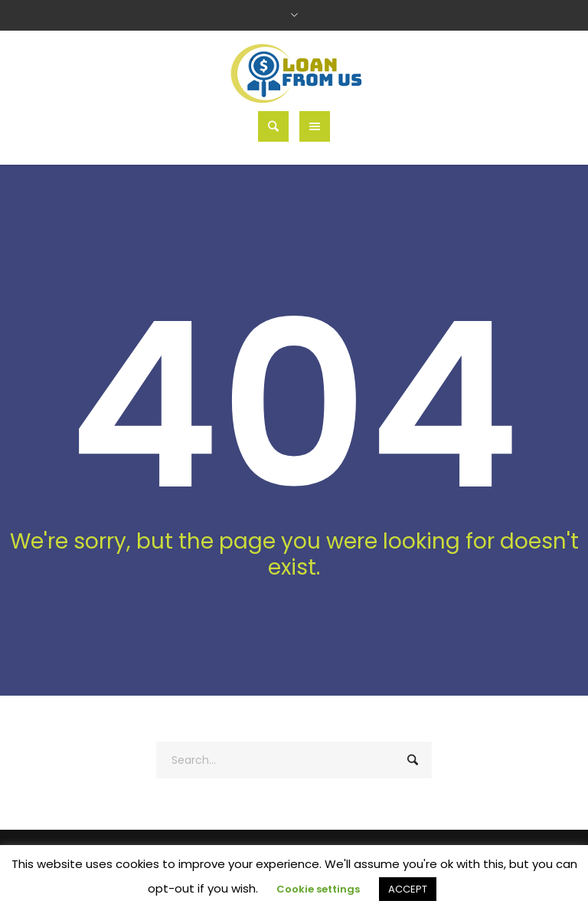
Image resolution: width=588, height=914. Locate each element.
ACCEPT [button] (408, 889)
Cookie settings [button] (318, 889)
